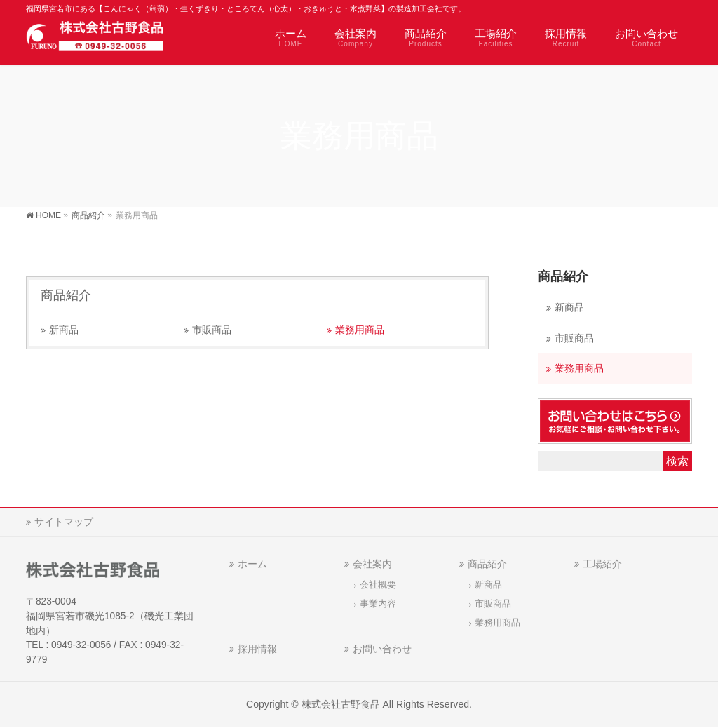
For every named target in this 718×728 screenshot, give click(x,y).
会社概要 (378, 585)
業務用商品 (360, 330)
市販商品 (212, 330)
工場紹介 (602, 564)
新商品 (64, 330)
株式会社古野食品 (341, 704)
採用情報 (257, 649)
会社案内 (372, 564)
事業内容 (378, 604)
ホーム (252, 564)
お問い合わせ (382, 649)
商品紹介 (66, 295)
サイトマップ (64, 522)
